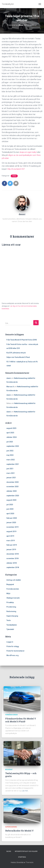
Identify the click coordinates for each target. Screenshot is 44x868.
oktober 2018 (11, 563)
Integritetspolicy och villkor (26, 851)
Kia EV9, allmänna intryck (16, 353)
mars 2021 (11, 473)
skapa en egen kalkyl (28, 152)
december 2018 (12, 554)
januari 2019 (11, 549)
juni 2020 (10, 509)
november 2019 (12, 527)
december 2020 (12, 482)
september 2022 (13, 446)
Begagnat (10, 584)
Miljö (8, 593)
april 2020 (10, 514)
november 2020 (12, 487)
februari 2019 (12, 545)
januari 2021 (11, 478)
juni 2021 (10, 469)
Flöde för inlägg (13, 646)
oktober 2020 (11, 491)
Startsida (22, 857)
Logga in (10, 642)
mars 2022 (11, 460)
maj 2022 (10, 455)
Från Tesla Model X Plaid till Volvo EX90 (22, 340)
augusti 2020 (11, 500)
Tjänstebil (10, 629)
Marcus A (10, 387)
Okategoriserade (13, 598)
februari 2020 (12, 518)
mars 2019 (11, 541)
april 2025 (10, 433)
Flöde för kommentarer (15, 651)
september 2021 (13, 464)
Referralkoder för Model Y (19, 831)
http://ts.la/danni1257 (16, 169)
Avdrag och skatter (14, 580)
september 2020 (13, 496)
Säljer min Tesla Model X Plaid (18, 357)
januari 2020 (11, 522)
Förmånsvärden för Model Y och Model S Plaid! (21, 720)
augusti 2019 (11, 531)
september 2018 (13, 567)
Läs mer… (25, 791)
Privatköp (10, 602)
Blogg (9, 851)
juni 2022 (10, 451)
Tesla (14, 176)
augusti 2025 (11, 428)
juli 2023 (10, 442)
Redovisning (11, 611)
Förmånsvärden (13, 589)
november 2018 (12, 558)
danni (9, 378)
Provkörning (11, 607)
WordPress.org (12, 655)
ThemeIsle (30, 862)
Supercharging (12, 616)
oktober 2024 (11, 437)
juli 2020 (10, 505)
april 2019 (10, 536)
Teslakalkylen (12, 625)
